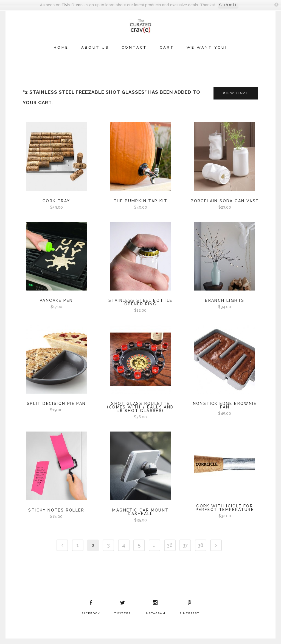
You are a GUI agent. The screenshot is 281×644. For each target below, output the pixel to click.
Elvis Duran (72, 5)
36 (170, 545)
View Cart (236, 93)
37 (185, 545)
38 (200, 545)
